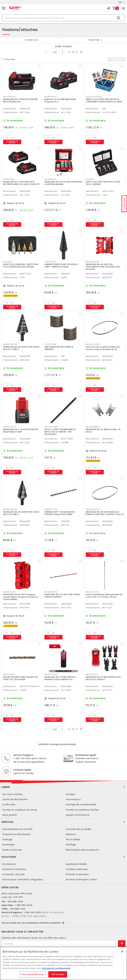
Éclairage (7, 839)
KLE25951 (8, 262)
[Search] (63, 18)
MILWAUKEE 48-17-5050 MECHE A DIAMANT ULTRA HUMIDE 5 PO (60, 678)
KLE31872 (90, 179)
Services (63, 822)
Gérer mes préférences (33, 974)
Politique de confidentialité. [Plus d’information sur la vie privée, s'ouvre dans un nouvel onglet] (56, 968)
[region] (63, 963)
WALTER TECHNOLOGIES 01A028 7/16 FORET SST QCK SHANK (20, 678)
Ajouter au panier (12, 142)
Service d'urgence (23, 755)
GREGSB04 (50, 262)
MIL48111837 (9, 179)
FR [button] (120, 2)
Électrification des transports (82, 850)
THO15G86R (51, 344)
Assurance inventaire (14, 869)
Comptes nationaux (77, 869)
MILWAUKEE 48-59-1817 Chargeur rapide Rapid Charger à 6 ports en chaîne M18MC (21, 597)
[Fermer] (122, 952)
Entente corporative (77, 874)
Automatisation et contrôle (17, 829)
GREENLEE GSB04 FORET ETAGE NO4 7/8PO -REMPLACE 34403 (61, 266)
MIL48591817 (9, 592)
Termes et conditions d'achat (82, 810)
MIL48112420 (9, 427)
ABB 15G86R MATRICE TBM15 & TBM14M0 (59, 348)
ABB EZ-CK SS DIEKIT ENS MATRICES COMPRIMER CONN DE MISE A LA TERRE (104, 100)
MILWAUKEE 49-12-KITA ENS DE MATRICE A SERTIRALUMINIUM (63, 183)
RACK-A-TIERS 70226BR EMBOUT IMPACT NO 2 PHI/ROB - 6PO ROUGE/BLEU (60, 432)
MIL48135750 (51, 592)
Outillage (71, 844)
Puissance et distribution (16, 834)
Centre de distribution (15, 799)
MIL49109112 (92, 674)
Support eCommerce (77, 815)
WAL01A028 (9, 674)
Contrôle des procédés (79, 829)
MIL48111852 (50, 97)
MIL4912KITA (50, 179)
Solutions (63, 857)
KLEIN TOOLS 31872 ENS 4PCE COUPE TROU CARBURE (103, 183)
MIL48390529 (93, 344)
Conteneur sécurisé (13, 874)
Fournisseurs (73, 799)
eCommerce (9, 864)
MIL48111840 (9, 97)
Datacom (71, 834)
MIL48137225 (92, 592)
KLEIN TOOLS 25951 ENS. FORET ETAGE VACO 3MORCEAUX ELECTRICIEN (21, 266)
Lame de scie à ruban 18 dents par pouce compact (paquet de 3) (103, 348)
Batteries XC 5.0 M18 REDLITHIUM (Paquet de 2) (60, 100)
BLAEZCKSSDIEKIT (94, 97)
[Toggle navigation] (4, 8)
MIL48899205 (10, 344)
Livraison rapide (22, 770)
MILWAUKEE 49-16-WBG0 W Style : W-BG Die (104, 431)
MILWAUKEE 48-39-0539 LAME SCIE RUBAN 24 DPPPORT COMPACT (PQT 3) (105, 513)
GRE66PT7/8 (51, 509)
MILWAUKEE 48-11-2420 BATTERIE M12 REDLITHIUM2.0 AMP (21, 431)
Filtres (32, 40)
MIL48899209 (10, 509)
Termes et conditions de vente (20, 810)
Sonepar (71, 794)
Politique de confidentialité (81, 804)
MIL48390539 (93, 509)
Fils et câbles (73, 839)
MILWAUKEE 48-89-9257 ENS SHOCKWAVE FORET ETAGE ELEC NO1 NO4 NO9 (103, 267)
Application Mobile (76, 864)
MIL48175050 (51, 674)
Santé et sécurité (12, 850)
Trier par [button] (94, 40)
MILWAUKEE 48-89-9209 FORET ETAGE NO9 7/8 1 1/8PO (21, 513)
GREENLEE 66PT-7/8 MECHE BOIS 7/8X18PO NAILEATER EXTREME (60, 513)
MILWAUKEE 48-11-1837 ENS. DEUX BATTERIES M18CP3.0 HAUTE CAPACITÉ (21, 183)
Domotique (8, 844)
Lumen (63, 787)
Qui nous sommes (12, 794)
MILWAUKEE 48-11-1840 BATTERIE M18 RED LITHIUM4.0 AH (20, 100)
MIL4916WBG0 (93, 427)
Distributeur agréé (86, 755)
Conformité (9, 804)
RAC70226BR (51, 427)
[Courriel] (60, 944)
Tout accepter (58, 974)
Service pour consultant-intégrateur (23, 879)
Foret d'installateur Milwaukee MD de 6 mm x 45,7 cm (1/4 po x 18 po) (104, 596)
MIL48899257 (93, 262)
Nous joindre (10, 815)
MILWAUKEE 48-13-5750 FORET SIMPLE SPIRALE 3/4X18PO (62, 596)
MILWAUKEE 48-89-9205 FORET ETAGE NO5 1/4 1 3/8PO (21, 348)
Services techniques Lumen (81, 879)
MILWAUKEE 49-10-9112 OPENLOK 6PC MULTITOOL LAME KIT (104, 678)
